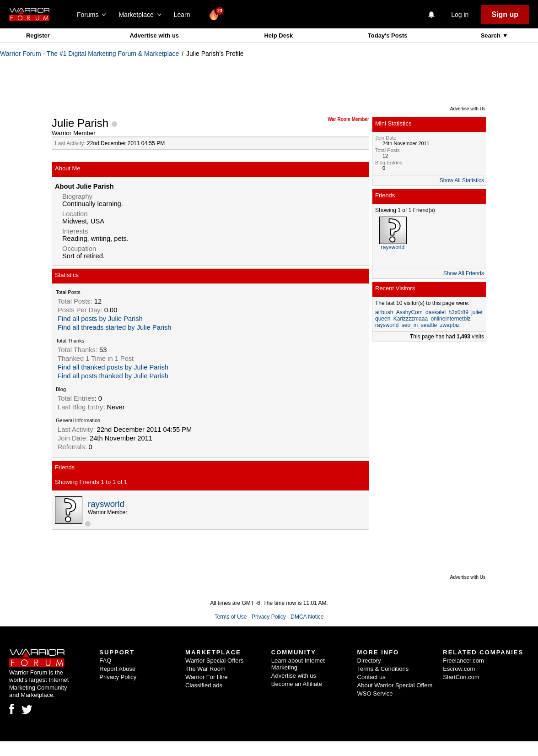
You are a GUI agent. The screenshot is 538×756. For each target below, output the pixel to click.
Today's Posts (388, 35)
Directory (369, 661)
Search (492, 35)
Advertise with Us (468, 109)
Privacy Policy (269, 617)
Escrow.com (459, 669)
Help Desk (278, 35)
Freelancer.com (463, 661)
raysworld (106, 504)
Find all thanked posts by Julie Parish (113, 367)
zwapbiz (449, 325)
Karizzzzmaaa (411, 319)
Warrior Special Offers (214, 661)
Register (38, 35)
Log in (460, 15)
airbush (384, 312)
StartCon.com (461, 677)
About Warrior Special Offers (395, 685)
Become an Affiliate (297, 684)
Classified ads (204, 685)
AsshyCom (409, 312)
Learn (185, 15)
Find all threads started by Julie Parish (114, 327)
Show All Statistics (462, 180)
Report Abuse (117, 669)
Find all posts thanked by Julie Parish (113, 376)
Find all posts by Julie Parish (100, 319)
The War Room (205, 669)
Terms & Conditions (383, 669)
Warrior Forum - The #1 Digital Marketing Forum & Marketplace (89, 54)
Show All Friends (464, 273)
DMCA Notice (307, 617)
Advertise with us (154, 35)
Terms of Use (231, 617)
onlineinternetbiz (450, 319)
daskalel (436, 312)
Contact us (371, 677)
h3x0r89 (458, 312)
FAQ (105, 661)
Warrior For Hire (207, 677)
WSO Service (375, 693)
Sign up (505, 14)
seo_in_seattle (419, 325)
